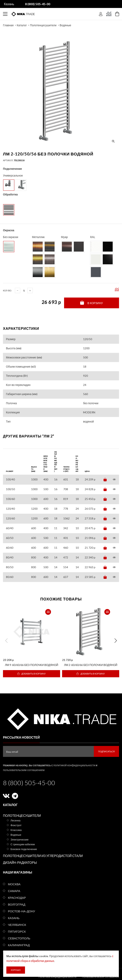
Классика (16, 830)
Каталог (22, 25)
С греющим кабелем (23, 844)
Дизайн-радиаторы (20, 862)
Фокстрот (16, 825)
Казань (9, 4)
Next (116, 641)
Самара (14, 891)
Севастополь (19, 938)
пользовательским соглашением (24, 770)
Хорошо (16, 970)
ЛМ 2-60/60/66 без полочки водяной (91, 665)
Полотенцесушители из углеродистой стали (43, 856)
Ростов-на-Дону (22, 911)
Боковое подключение (24, 849)
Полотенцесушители (43, 25)
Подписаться (106, 751)
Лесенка (15, 820)
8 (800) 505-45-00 (29, 783)
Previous (6, 641)
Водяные (65, 25)
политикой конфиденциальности (74, 765)
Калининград (19, 945)
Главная (8, 25)
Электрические (20, 839)
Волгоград (17, 904)
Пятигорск (17, 931)
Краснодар (17, 898)
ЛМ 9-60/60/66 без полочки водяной (32, 665)
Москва (14, 884)
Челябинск (17, 925)
